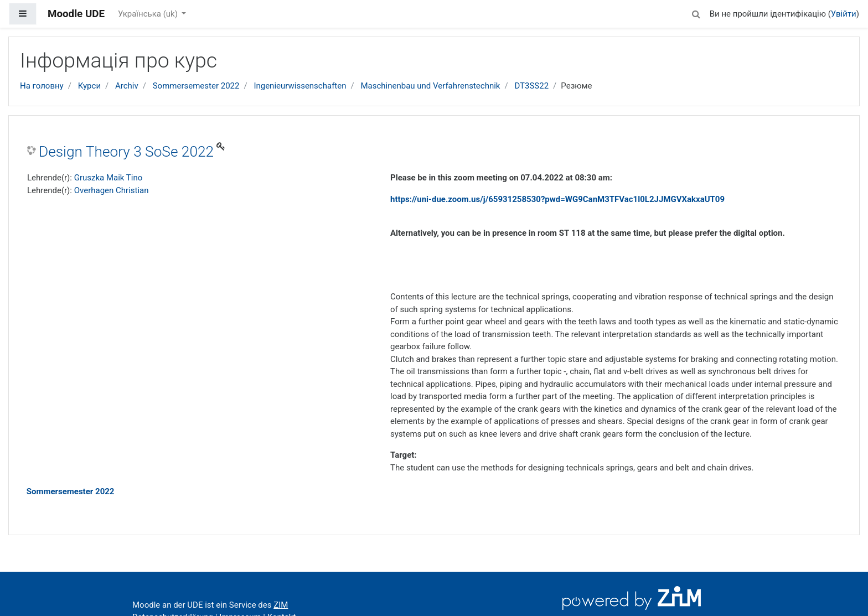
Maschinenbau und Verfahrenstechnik (430, 86)
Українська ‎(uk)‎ (149, 14)
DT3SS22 (531, 86)
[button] (696, 12)
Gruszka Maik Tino (108, 178)
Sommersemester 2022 (196, 86)
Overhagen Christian (112, 190)
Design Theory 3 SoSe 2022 (126, 152)
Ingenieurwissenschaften (300, 86)
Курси (89, 86)
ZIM (281, 605)
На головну (42, 86)
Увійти (844, 14)
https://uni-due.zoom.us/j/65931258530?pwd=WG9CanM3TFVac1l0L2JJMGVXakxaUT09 (557, 199)
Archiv (127, 86)
